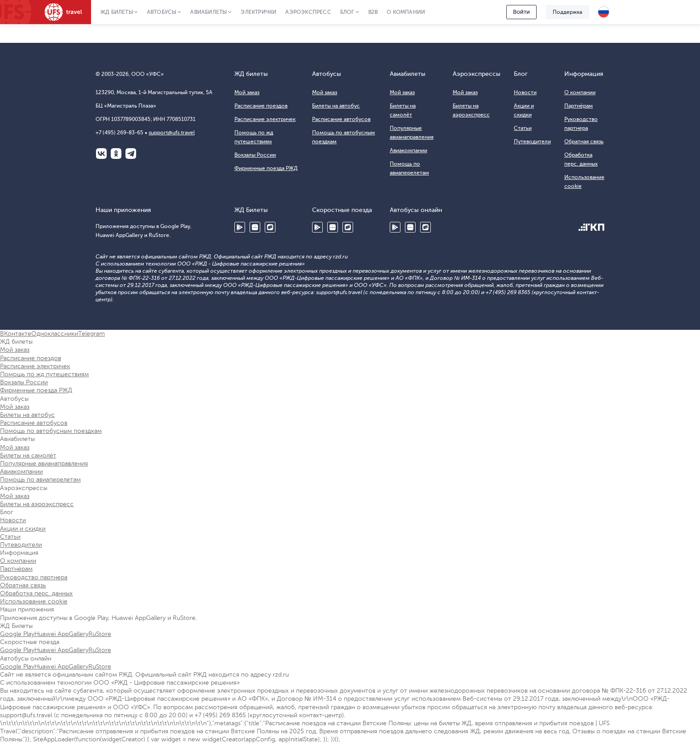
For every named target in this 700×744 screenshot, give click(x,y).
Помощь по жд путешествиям (44, 374)
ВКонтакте (101, 154)
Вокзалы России (255, 155)
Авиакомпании (408, 150)
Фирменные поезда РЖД (266, 168)
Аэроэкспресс (308, 12)
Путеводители (532, 141)
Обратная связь (584, 141)
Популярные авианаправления (44, 463)
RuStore (270, 227)
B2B (373, 12)
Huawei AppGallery (255, 227)
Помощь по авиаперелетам (40, 480)
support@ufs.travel (172, 133)
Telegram (131, 154)
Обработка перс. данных (36, 593)
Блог (347, 12)
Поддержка (567, 12)
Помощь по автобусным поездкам (51, 431)
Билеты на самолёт (28, 455)
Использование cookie (34, 601)
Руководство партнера (34, 577)
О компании (406, 12)
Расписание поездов (261, 106)
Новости (525, 92)
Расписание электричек (265, 119)
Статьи (523, 128)
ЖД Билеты (117, 12)
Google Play (240, 227)
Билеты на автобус (336, 106)
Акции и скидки (23, 529)
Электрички (258, 12)
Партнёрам (579, 106)
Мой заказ (247, 92)
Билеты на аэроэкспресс (37, 504)
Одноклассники (116, 154)
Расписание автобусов (341, 119)
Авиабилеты (208, 12)
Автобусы (162, 12)
